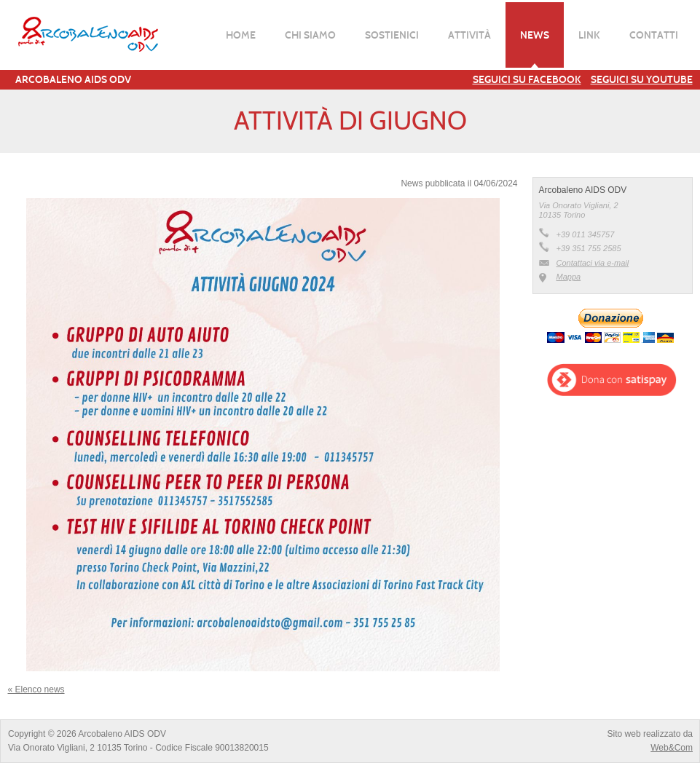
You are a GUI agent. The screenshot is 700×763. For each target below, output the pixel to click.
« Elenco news (36, 689)
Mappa (569, 277)
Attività (469, 35)
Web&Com (672, 748)
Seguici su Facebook (527, 79)
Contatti (654, 35)
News (535, 35)
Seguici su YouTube (642, 79)
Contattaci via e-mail (593, 263)
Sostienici (392, 35)
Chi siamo (310, 35)
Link (589, 35)
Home (241, 35)
